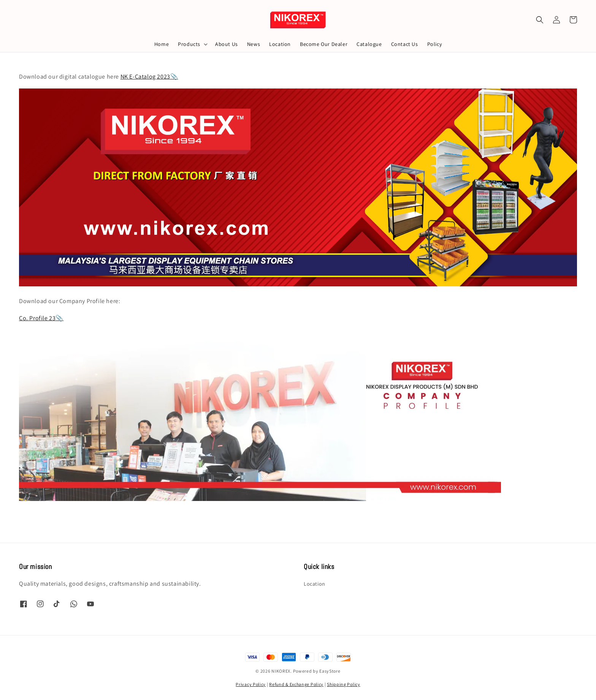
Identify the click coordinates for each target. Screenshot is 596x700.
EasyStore (330, 671)
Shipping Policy (344, 684)
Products (189, 44)
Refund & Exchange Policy (296, 684)
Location (280, 44)
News (254, 44)
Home (162, 44)
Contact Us (405, 44)
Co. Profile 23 (37, 318)
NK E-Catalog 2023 (145, 77)
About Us (227, 44)
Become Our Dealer (324, 44)
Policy (435, 44)
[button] (540, 20)
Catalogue (369, 44)
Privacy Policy (251, 684)
